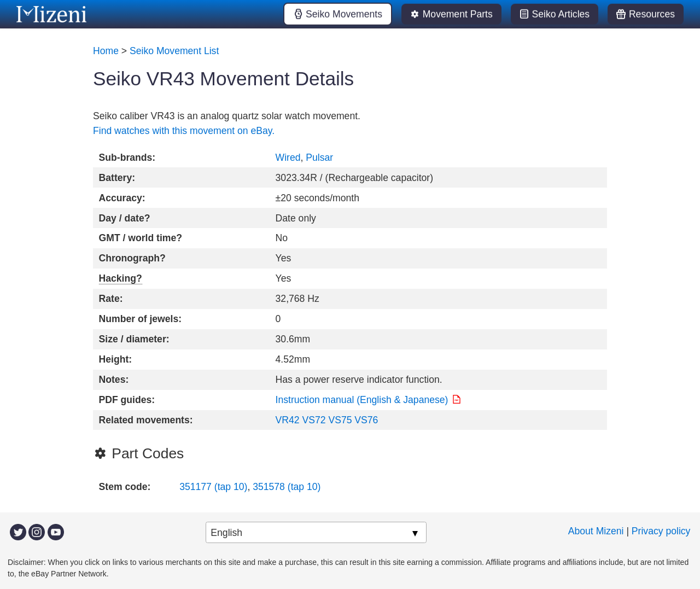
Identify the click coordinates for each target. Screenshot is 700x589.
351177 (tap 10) (213, 487)
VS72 (314, 420)
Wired (288, 158)
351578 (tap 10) (287, 487)
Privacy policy (661, 531)
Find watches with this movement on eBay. (184, 131)
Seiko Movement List (174, 51)
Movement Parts (458, 14)
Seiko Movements (344, 14)
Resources (652, 14)
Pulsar (319, 158)
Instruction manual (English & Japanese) (362, 400)
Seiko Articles (561, 14)
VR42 (288, 420)
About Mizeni (596, 531)
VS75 (340, 420)
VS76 (366, 420)
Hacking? (121, 278)
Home (106, 51)
